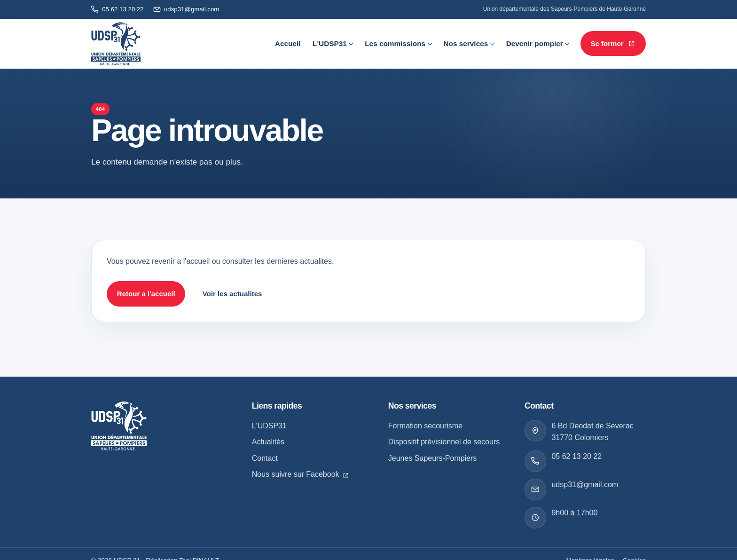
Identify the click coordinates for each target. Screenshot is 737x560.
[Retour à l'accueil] (116, 43)
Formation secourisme (425, 426)
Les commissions (395, 43)
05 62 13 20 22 (576, 456)
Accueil (288, 43)
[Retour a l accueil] (119, 426)
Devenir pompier (535, 43)
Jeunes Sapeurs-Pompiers (433, 458)
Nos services (466, 43)
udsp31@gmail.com (585, 485)
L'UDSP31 (330, 43)
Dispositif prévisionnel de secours (444, 442)
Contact (265, 458)
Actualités (268, 442)
